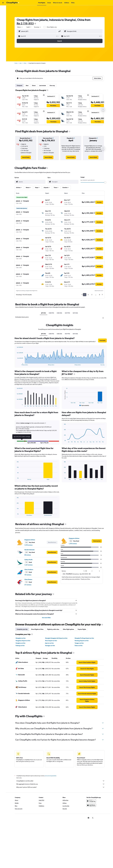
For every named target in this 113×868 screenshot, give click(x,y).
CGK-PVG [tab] (51, 313)
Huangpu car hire (50, 646)
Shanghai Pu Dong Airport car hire (84, 638)
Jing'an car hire (49, 643)
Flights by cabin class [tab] (53, 629)
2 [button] (88, 295)
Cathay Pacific (29, 560)
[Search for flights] (3, 8)
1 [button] (85, 295)
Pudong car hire (20, 646)
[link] (26, 157)
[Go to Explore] (3, 19)
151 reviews (28, 575)
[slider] (105, 182)
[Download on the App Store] (91, 807)
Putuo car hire (79, 646)
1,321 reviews (28, 565)
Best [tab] (27, 85)
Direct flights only (52, 27)
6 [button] (100, 295)
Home (16, 63)
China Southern (29, 570)
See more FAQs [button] (46, 618)
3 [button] (92, 295)
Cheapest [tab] (19, 85)
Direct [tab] (34, 85)
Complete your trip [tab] (22, 629)
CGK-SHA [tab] (59, 313)
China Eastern (28, 579)
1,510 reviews (28, 545)
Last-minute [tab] (43, 85)
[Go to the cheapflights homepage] (13, 3)
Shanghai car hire (21, 638)
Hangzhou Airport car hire (23, 641)
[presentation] (35, 24)
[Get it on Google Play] (91, 803)
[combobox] (20, 27)
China (25, 63)
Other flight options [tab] (68, 629)
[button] (3, 3)
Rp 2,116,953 (25, 23)
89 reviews (28, 555)
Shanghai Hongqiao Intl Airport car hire (56, 638)
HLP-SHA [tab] (75, 313)
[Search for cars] (3, 15)
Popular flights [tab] (82, 629)
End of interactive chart (16, 364)
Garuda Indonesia (29, 550)
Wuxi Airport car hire (51, 641)
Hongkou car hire (20, 643)
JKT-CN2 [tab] (44, 313)
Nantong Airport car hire (82, 641)
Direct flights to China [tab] (37, 629)
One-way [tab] (52, 85)
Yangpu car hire (79, 643)
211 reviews (28, 585)
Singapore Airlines (30, 540)
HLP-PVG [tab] (67, 313)
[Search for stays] (3, 12)
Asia (20, 63)
